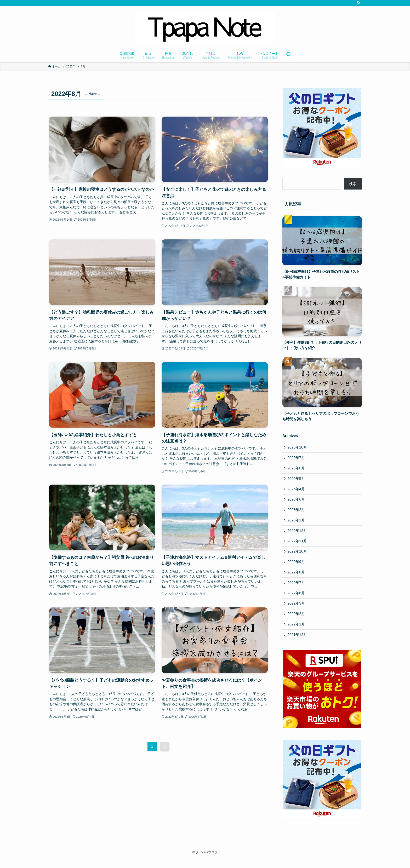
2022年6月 (297, 600)
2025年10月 (298, 447)
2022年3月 (297, 611)
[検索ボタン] (289, 55)
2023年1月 (297, 524)
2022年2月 (297, 622)
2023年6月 (297, 502)
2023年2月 (297, 513)
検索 (353, 184)
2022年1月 (297, 632)
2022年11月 (298, 545)
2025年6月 (297, 469)
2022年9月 (297, 567)
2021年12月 (298, 643)
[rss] (358, 3)
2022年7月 (297, 589)
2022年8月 (297, 578)
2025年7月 (297, 458)
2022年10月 (298, 556)
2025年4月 (297, 491)
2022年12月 (298, 534)
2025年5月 (297, 480)
